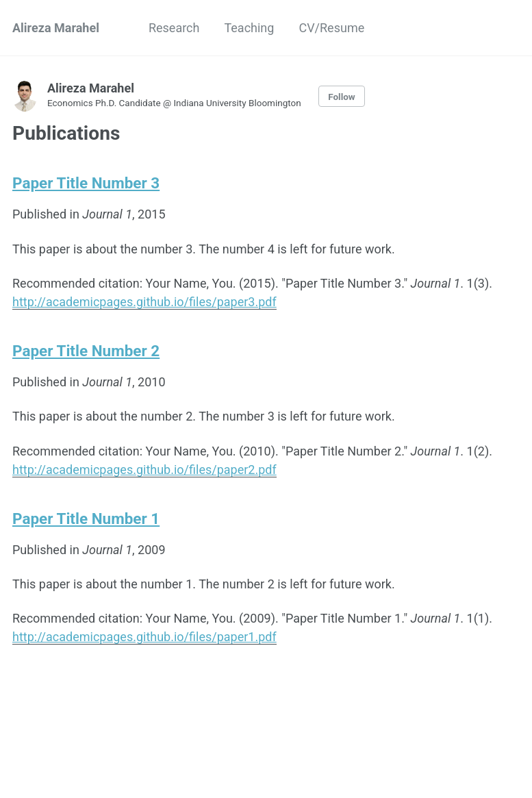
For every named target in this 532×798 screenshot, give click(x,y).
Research (174, 28)
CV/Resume (331, 28)
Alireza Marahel (56, 28)
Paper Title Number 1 (86, 519)
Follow (342, 97)
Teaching (249, 28)
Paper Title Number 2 (86, 351)
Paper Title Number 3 (86, 183)
